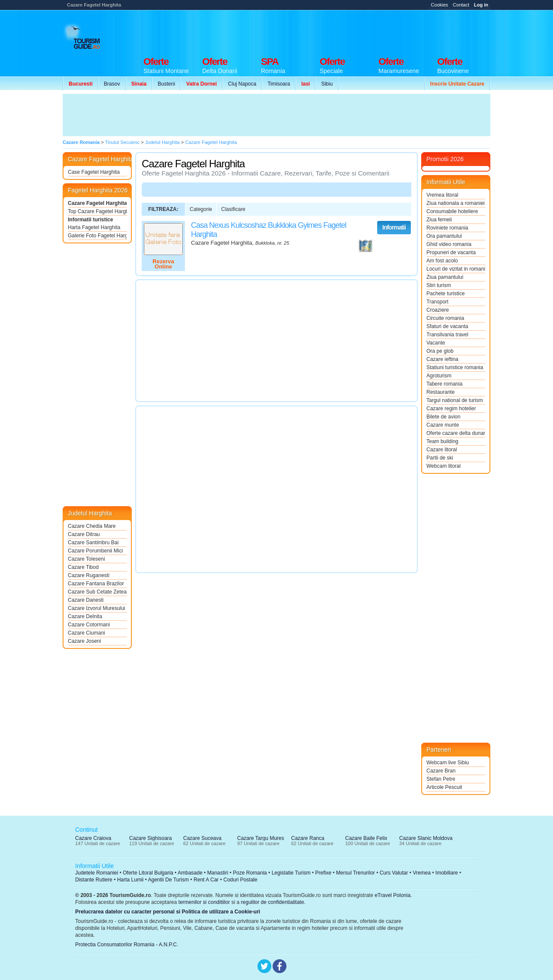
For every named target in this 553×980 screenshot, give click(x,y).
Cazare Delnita (85, 616)
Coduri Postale (240, 880)
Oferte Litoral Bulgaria (148, 873)
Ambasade (190, 873)
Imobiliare (447, 873)
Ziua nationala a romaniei (456, 203)
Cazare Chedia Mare (92, 526)
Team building (442, 441)
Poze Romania (250, 873)
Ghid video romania (449, 244)
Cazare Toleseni (86, 559)
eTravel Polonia (393, 895)
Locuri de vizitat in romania (456, 269)
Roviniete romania (447, 228)
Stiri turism (439, 285)
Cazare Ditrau (84, 534)
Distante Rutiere (94, 880)
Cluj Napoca (242, 84)
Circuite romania (445, 318)
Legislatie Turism (291, 873)
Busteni (166, 84)
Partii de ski (440, 458)
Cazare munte (443, 425)
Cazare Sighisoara (151, 838)
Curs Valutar (394, 873)
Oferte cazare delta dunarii (456, 433)
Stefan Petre (441, 779)
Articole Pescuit (444, 787)
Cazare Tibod (83, 567)
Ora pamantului (444, 236)
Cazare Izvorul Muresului (97, 608)
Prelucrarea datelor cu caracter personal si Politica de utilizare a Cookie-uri (168, 912)
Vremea (422, 873)
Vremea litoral (442, 195)
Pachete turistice (446, 294)
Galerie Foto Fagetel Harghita (97, 236)
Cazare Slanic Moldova (426, 838)
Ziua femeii (439, 220)
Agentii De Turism (169, 880)
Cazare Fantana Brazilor (96, 584)
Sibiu (327, 84)
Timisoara (279, 84)
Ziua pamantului (445, 277)
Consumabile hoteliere (452, 211)
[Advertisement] (333, 31)
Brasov (112, 84)
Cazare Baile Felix (366, 838)
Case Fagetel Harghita (94, 172)
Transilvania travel (447, 335)
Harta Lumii (130, 880)
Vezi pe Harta (365, 246)
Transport (437, 302)
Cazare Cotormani (89, 625)
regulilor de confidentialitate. (273, 902)
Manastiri (218, 873)
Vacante (436, 343)
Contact (461, 5)
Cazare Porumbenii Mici (95, 551)
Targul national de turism (455, 400)
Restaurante (440, 392)
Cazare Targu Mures (261, 838)
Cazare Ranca (308, 838)
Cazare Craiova (93, 838)
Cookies (439, 5)
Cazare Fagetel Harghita (97, 203)
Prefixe (323, 873)
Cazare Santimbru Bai (93, 543)
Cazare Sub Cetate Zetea (97, 592)
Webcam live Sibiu (448, 763)
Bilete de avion (443, 417)
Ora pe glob (440, 351)
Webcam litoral (443, 466)
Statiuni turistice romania (455, 367)
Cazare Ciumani (86, 633)
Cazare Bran (441, 771)
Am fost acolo (442, 261)
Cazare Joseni (84, 641)
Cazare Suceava (202, 838)
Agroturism (439, 376)
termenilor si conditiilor (204, 902)
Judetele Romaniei (97, 873)
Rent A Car (206, 880)
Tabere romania (444, 384)
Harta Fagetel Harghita (94, 227)
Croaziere (438, 310)
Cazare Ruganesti (89, 575)
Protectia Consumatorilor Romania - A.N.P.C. (127, 945)
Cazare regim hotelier (451, 409)
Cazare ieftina (442, 359)
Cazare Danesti (86, 600)
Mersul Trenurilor (356, 873)
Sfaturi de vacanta (447, 326)
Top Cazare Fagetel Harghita (97, 211)
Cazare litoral (442, 450)
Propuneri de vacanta (451, 252)
